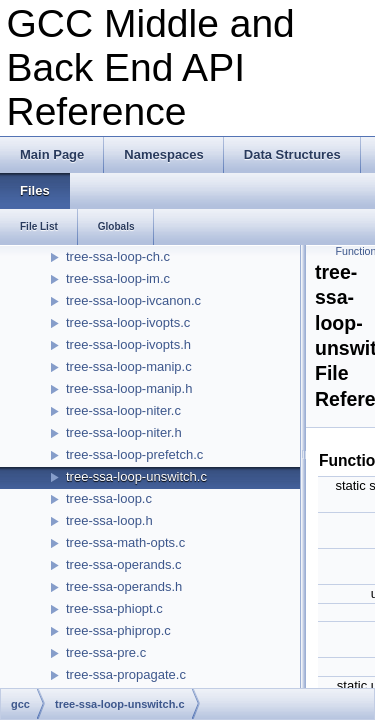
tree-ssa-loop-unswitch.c (136, 476)
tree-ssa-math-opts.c (125, 542)
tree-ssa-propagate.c (126, 674)
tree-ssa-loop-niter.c (123, 410)
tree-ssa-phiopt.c (114, 608)
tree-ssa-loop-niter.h (124, 432)
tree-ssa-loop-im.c (118, 278)
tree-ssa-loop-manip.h (129, 388)
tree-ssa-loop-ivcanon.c (133, 300)
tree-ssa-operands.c (124, 564)
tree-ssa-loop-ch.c (118, 256)
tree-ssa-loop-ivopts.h (128, 344)
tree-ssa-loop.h (109, 520)
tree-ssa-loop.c (109, 498)
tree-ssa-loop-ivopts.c (128, 322)
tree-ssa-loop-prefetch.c (134, 454)
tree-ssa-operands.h (124, 586)
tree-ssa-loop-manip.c (129, 366)
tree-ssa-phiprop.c (118, 630)
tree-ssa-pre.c (106, 652)
